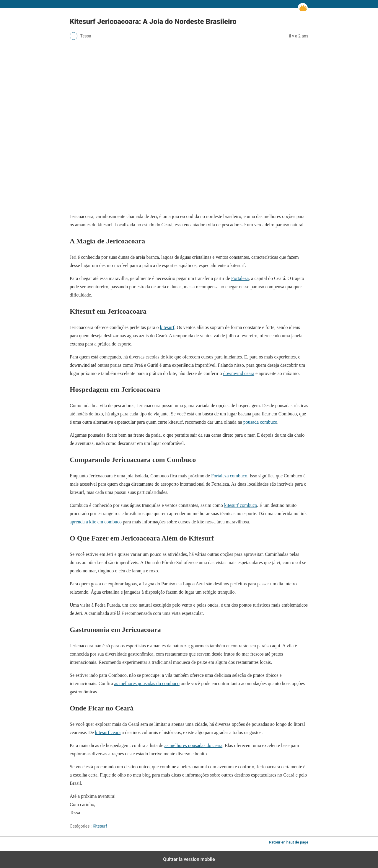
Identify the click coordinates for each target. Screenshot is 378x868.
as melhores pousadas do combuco (147, 683)
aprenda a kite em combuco (96, 522)
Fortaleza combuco (229, 476)
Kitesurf (100, 826)
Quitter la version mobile (189, 859)
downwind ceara (239, 373)
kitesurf (167, 327)
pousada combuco (260, 422)
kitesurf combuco (241, 505)
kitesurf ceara (108, 732)
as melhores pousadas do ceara (193, 745)
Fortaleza (240, 278)
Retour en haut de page (289, 842)
